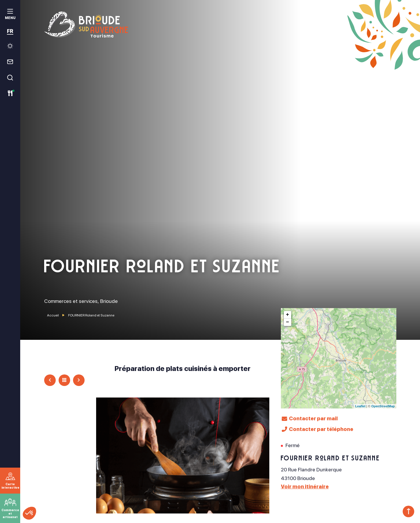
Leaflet (360, 406)
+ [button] (288, 315)
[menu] (10, 15)
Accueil (53, 315)
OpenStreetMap (383, 406)
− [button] (288, 322)
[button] (29, 513)
